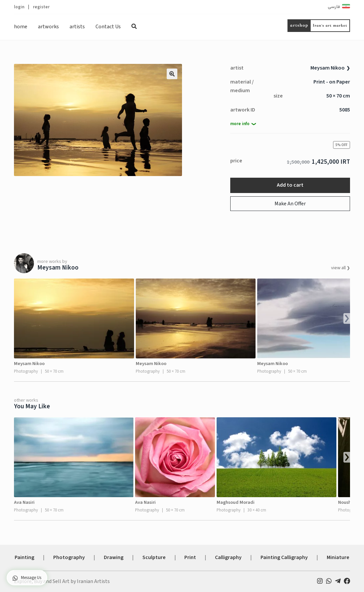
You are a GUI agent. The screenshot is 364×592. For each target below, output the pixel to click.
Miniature (338, 557)
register (41, 7)
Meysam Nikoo (328, 68)
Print (190, 557)
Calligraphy (228, 557)
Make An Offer (290, 204)
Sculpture (154, 557)
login (19, 7)
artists (77, 27)
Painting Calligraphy (284, 557)
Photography (69, 557)
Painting (24, 557)
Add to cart (290, 185)
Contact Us (108, 27)
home (21, 27)
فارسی (334, 7)
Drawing (114, 557)
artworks (48, 27)
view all (339, 268)
